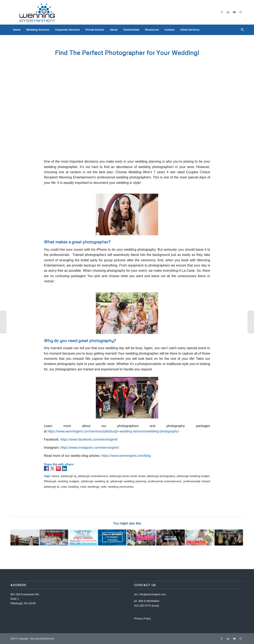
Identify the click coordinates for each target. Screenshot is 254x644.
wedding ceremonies (121, 487)
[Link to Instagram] (240, 12)
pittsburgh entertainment (93, 476)
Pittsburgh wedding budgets (62, 481)
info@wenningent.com (153, 594)
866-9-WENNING (149, 601)
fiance (56, 476)
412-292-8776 (142, 606)
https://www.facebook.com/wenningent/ (89, 439)
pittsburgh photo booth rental (127, 476)
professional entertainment (165, 481)
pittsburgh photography (161, 476)
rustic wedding (70, 487)
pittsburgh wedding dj (95, 481)
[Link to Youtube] (234, 12)
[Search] (241, 30)
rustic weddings (90, 487)
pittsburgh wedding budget (193, 476)
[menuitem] (17, 30)
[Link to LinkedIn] (228, 12)
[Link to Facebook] (222, 12)
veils (104, 487)
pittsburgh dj (68, 476)
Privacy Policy (142, 618)
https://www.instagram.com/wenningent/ (89, 448)
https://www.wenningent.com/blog (126, 456)
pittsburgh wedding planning (128, 481)
